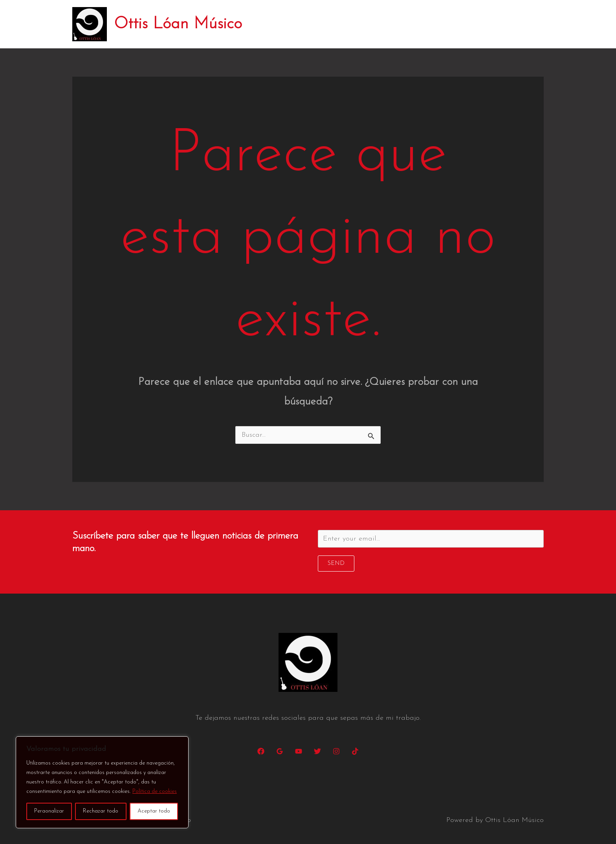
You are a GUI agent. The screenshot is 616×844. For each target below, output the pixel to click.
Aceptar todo (154, 811)
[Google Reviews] (280, 751)
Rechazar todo (101, 811)
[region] (102, 782)
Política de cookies (155, 792)
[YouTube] (299, 751)
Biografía (310, 24)
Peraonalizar (49, 811)
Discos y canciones (416, 24)
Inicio (273, 24)
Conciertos (356, 24)
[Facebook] (261, 751)
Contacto (522, 24)
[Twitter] (317, 751)
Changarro (476, 24)
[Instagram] (336, 751)
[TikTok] (355, 751)
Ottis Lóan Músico (178, 24)
